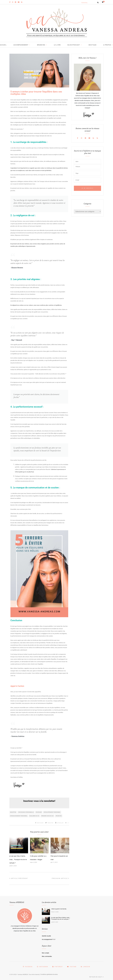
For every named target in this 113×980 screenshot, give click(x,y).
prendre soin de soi (47, 816)
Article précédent (19, 878)
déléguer (39, 812)
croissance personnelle (26, 812)
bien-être (13, 812)
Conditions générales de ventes (49, 974)
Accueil (3, 45)
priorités (59, 816)
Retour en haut (97, 977)
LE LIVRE (57, 45)
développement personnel (52, 812)
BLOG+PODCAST (74, 45)
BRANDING (41, 45)
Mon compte (45, 953)
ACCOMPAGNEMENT (21, 45)
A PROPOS (107, 45)
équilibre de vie (34, 816)
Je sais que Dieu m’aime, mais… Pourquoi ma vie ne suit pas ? (18, 859)
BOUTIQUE (93, 45)
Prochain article (61, 878)
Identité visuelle (46, 936)
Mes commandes (47, 956)
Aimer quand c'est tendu (59, 909)
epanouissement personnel (19, 816)
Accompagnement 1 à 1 (49, 939)
